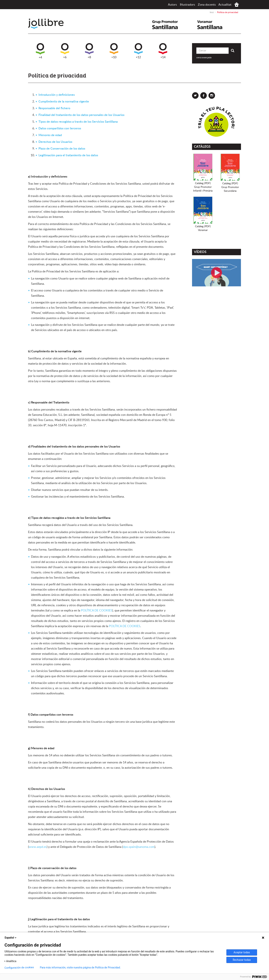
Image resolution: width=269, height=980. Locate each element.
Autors (172, 5)
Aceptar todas (242, 952)
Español (11, 938)
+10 (114, 51)
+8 (89, 51)
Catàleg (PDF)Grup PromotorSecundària (230, 187)
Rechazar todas (242, 960)
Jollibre (49, 24)
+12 (138, 51)
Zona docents (207, 5)
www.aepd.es (38, 847)
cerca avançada (204, 58)
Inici (237, 5)
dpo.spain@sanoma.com (139, 847)
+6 (65, 51)
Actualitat (225, 5)
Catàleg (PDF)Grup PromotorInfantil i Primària (203, 187)
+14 (163, 51)
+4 (40, 51)
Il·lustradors (187, 5)
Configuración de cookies (19, 968)
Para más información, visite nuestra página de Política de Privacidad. (80, 967)
